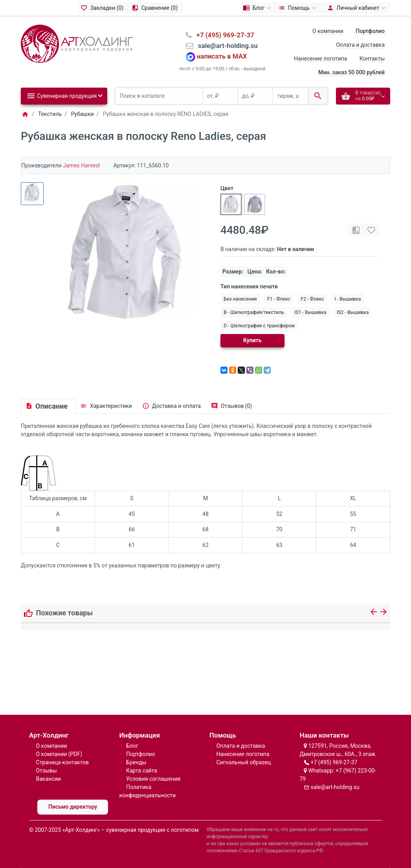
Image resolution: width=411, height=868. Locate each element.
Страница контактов (62, 762)
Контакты (372, 59)
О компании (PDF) (59, 754)
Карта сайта (142, 771)
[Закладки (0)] (103, 8)
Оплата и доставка (360, 45)
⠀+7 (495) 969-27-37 (223, 35)
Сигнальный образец (243, 762)
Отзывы (46, 771)
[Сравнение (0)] (156, 8)
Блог (132, 746)
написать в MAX (222, 57)
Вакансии (48, 779)
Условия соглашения (153, 779)
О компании (328, 31)
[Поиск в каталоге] (159, 96)
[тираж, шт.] (290, 96)
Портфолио (141, 754)
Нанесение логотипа (320, 59)
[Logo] (77, 43)
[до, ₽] (255, 96)
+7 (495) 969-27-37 (334, 762)
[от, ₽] (220, 96)
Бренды (136, 762)
